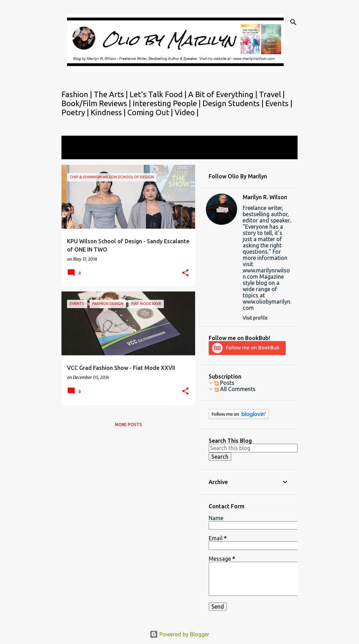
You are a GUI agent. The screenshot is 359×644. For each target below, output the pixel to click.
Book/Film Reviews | (97, 103)
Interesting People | (168, 103)
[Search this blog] (253, 448)
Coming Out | (151, 112)
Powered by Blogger (179, 634)
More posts (128, 425)
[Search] (293, 22)
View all (76, 153)
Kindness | (109, 112)
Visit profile (255, 318)
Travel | (272, 94)
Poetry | (76, 112)
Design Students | (234, 103)
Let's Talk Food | (159, 94)
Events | (279, 103)
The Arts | (112, 94)
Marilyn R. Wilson (265, 197)
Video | (187, 112)
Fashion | (78, 94)
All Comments (235, 389)
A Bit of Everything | (224, 94)
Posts (224, 383)
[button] (185, 273)
